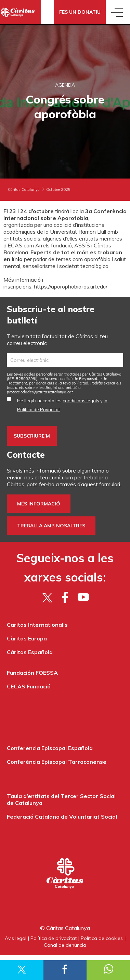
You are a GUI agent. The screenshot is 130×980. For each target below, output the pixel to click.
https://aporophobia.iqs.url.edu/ (71, 286)
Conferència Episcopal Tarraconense (57, 762)
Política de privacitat (54, 938)
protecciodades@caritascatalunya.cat (40, 392)
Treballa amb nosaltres (51, 526)
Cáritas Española (30, 652)
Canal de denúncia (65, 945)
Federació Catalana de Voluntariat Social (62, 817)
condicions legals (81, 401)
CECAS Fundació (29, 686)
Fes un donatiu (80, 12)
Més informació (39, 504)
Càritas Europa (27, 638)
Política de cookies (102, 938)
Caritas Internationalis (37, 625)
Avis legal (16, 938)
